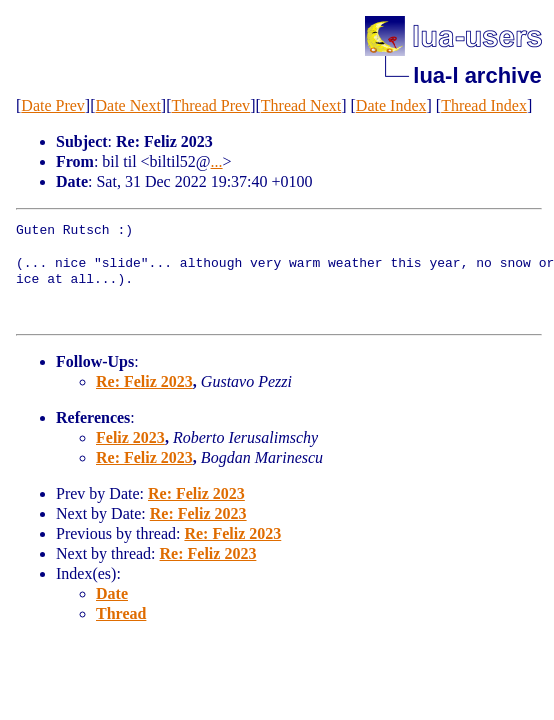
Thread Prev (210, 105)
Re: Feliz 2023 (144, 381)
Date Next (128, 105)
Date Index (391, 105)
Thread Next (301, 105)
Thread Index (484, 105)
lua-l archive (477, 75)
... (217, 161)
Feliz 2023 (130, 437)
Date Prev (53, 105)
